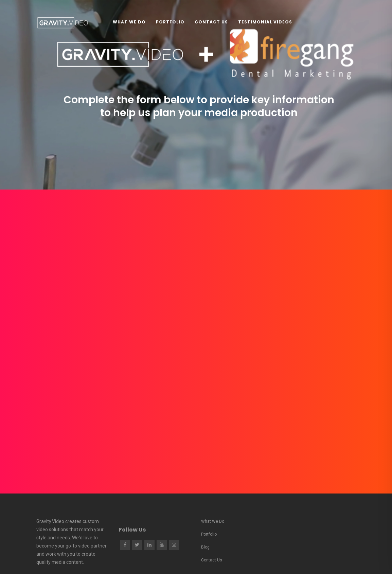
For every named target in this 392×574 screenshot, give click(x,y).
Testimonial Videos (265, 22)
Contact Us (211, 22)
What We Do (129, 22)
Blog (205, 547)
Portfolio (170, 22)
